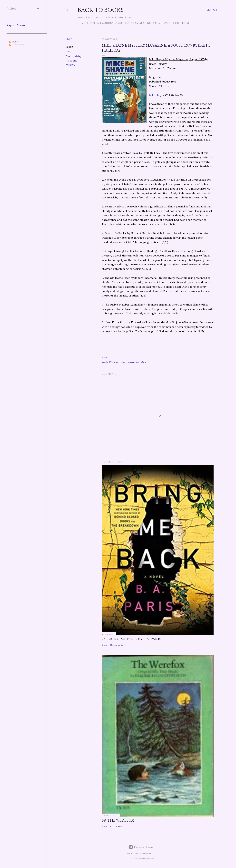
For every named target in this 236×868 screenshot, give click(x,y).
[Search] (212, 10)
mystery (70, 65)
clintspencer (150, 853)
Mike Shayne (157, 95)
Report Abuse (16, 25)
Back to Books (101, 10)
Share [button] (69, 39)
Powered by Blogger (141, 847)
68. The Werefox (118, 820)
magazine (71, 61)
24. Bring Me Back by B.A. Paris (131, 639)
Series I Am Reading (137, 23)
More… (187, 23)
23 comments (116, 645)
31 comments (116, 826)
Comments (17, 45)
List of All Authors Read (105, 23)
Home (81, 23)
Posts (14, 42)
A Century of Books (167, 23)
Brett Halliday (74, 56)
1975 (68, 52)
